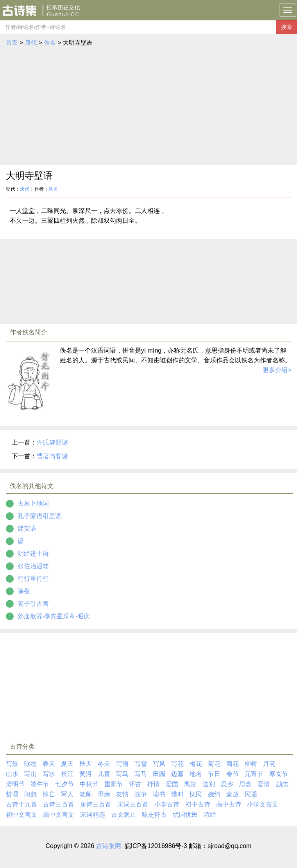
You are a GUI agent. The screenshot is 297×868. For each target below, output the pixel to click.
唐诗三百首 (96, 804)
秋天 (86, 764)
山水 (12, 774)
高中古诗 (229, 804)
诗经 (210, 815)
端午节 (40, 784)
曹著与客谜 (52, 456)
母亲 (104, 794)
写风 (159, 764)
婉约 (214, 794)
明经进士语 (33, 554)
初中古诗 (198, 804)
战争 (141, 794)
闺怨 (30, 794)
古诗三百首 (59, 804)
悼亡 (49, 794)
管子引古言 (33, 604)
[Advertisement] (149, 106)
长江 (67, 774)
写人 (67, 794)
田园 (159, 774)
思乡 (227, 784)
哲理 (12, 794)
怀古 (135, 784)
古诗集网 (109, 846)
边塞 (177, 774)
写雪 (141, 764)
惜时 (177, 794)
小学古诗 (167, 804)
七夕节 (64, 784)
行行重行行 (33, 579)
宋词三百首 (133, 804)
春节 (233, 774)
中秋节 (89, 784)
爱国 (172, 784)
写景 (12, 764)
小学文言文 (263, 804)
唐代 (31, 42)
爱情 (264, 784)
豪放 (233, 794)
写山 (30, 774)
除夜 (24, 591)
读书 (159, 794)
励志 (282, 784)
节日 (214, 774)
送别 (209, 784)
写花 (177, 764)
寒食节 (279, 774)
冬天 (104, 764)
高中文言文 (59, 815)
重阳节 (114, 784)
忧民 (196, 794)
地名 (196, 774)
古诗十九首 (21, 804)
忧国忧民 (185, 815)
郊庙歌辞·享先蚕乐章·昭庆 (54, 616)
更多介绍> (277, 370)
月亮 (269, 764)
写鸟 (122, 774)
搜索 (286, 27)
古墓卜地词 (33, 503)
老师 (86, 794)
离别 (190, 784)
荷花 (214, 764)
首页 (12, 42)
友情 (122, 794)
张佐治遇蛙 (33, 566)
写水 (49, 774)
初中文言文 (21, 815)
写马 (141, 774)
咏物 (30, 764)
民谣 (251, 794)
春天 (49, 764)
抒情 (154, 784)
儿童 (104, 774)
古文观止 (123, 815)
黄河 (86, 774)
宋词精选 (93, 815)
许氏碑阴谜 (52, 442)
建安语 (27, 529)
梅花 (196, 764)
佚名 (50, 42)
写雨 (122, 764)
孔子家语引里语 (39, 516)
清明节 (15, 784)
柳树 (251, 764)
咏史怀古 (154, 815)
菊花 (233, 764)
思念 (245, 784)
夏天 (67, 764)
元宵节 (254, 774)
